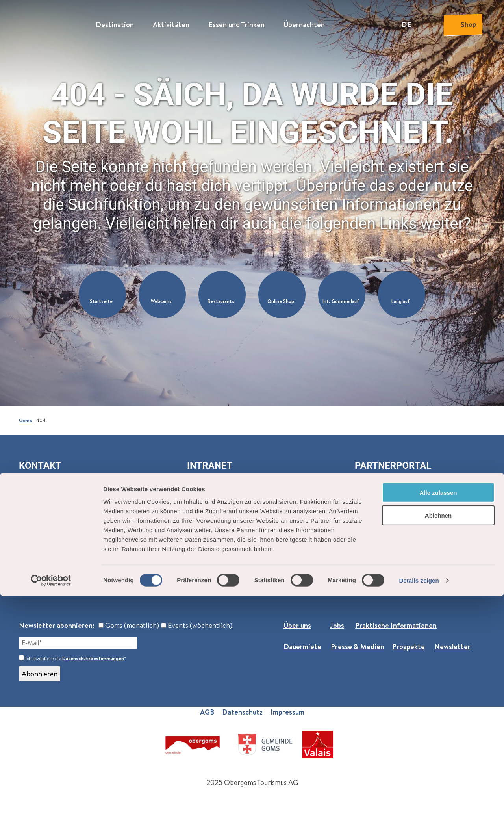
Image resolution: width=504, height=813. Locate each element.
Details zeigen (419, 797)
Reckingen (35, 554)
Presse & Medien (358, 647)
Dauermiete (302, 647)
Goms (25, 420)
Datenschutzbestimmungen (93, 658)
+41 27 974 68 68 (53, 572)
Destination (115, 22)
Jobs (337, 625)
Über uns (297, 625)
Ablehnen (438, 732)
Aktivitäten (171, 22)
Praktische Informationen (396, 625)
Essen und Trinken (236, 22)
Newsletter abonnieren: (57, 625)
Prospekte (409, 647)
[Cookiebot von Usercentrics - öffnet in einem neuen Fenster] (51, 798)
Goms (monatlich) (129, 625)
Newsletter (452, 647)
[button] (102, 295)
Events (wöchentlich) (197, 625)
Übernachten (304, 22)
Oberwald (34, 543)
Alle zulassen (438, 709)
